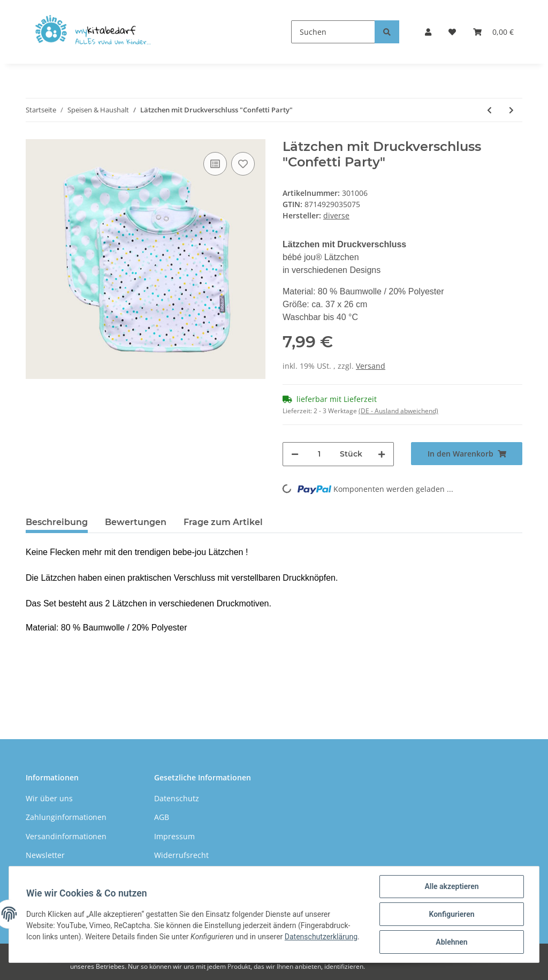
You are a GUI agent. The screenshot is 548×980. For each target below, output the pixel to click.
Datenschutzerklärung (321, 937)
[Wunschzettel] (452, 32)
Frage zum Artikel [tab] (223, 522)
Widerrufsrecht (181, 855)
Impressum (174, 836)
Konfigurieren (451, 914)
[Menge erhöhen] (382, 454)
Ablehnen (451, 942)
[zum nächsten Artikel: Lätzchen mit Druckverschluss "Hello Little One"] (511, 110)
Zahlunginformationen (66, 817)
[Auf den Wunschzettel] (243, 164)
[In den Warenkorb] (467, 454)
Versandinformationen (66, 836)
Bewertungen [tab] (136, 522)
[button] (428, 32)
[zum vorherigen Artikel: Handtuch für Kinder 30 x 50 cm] (489, 110)
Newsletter (45, 855)
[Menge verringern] (295, 454)
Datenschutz (177, 798)
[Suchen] (333, 32)
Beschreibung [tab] (57, 522)
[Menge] (319, 454)
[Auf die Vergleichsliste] (215, 164)
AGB (162, 817)
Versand (371, 366)
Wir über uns (49, 798)
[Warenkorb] (493, 32)
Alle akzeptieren (451, 886)
